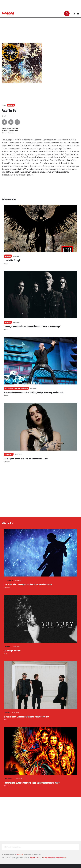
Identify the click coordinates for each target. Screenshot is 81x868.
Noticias (6, 330)
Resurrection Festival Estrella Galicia (16, 388)
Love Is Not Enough (12, 260)
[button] (67, 14)
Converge (11, 105)
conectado (19, 854)
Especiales (7, 462)
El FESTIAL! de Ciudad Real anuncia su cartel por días (27, 717)
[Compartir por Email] (17, 122)
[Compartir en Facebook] (4, 122)
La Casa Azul (9, 580)
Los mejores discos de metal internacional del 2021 (26, 459)
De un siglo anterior (12, 651)
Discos (6, 264)
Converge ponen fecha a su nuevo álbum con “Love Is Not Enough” (32, 326)
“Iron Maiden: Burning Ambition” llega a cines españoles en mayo (32, 783)
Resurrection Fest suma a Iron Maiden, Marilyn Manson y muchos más (34, 393)
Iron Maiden (9, 778)
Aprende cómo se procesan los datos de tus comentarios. (48, 858)
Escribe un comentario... (13, 847)
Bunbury (7, 646)
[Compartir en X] (11, 122)
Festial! (7, 712)
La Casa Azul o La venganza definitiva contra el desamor (28, 585)
